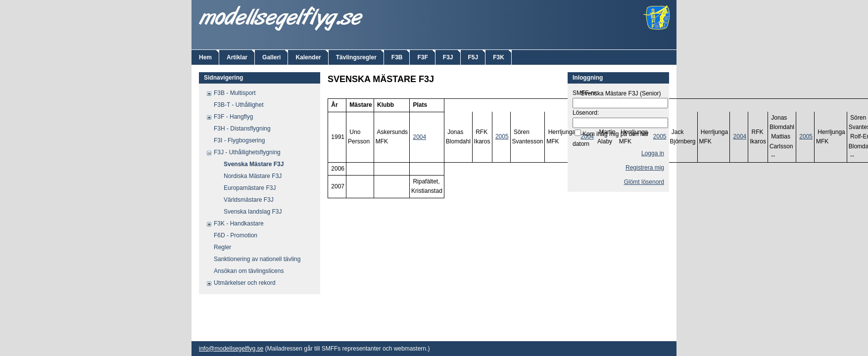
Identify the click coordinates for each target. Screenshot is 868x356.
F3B (397, 57)
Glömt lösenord (644, 182)
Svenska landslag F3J (253, 212)
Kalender (308, 57)
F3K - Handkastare (239, 223)
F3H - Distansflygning (242, 129)
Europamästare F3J (250, 188)
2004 (419, 137)
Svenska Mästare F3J (254, 164)
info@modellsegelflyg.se (231, 349)
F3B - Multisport (235, 93)
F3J (448, 57)
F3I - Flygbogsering (239, 140)
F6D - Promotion (236, 235)
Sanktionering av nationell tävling (257, 259)
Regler (222, 247)
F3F (422, 57)
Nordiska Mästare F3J (253, 176)
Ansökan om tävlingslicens (249, 271)
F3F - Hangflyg (233, 117)
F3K (499, 57)
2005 (502, 136)
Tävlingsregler (356, 57)
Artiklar (237, 57)
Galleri (271, 57)
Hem (205, 57)
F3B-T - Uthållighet (239, 105)
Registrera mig (645, 168)
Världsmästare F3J (249, 200)
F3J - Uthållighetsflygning (247, 152)
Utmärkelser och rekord (245, 283)
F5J (473, 57)
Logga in (653, 153)
